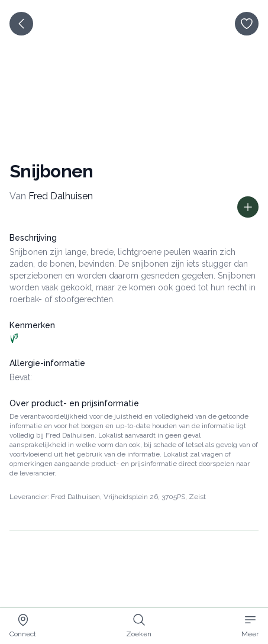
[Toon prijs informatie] (248, 207)
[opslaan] (247, 24)
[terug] (21, 24)
